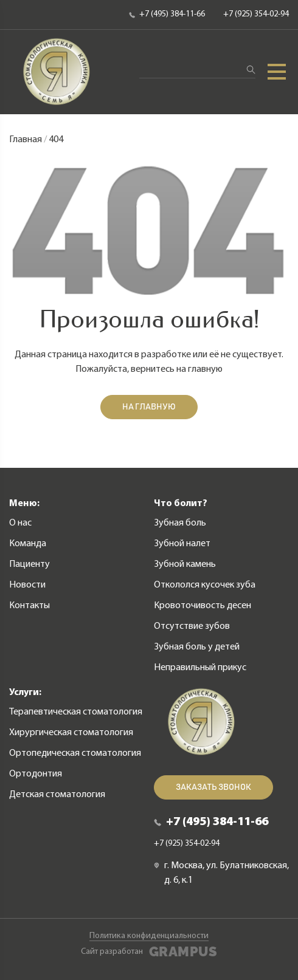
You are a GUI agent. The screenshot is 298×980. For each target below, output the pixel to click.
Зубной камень (185, 564)
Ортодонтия (36, 774)
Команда (28, 544)
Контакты (29, 606)
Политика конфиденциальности (149, 936)
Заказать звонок (213, 787)
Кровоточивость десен (203, 606)
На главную (149, 407)
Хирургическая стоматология (71, 733)
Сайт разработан (149, 952)
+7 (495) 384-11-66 (167, 14)
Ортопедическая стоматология (75, 753)
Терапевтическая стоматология (76, 712)
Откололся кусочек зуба (205, 585)
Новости (27, 585)
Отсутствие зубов (192, 626)
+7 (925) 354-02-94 (256, 14)
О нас (20, 523)
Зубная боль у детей (197, 647)
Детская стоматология (57, 795)
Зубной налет (182, 544)
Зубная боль (180, 523)
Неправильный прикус (200, 668)
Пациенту (29, 564)
